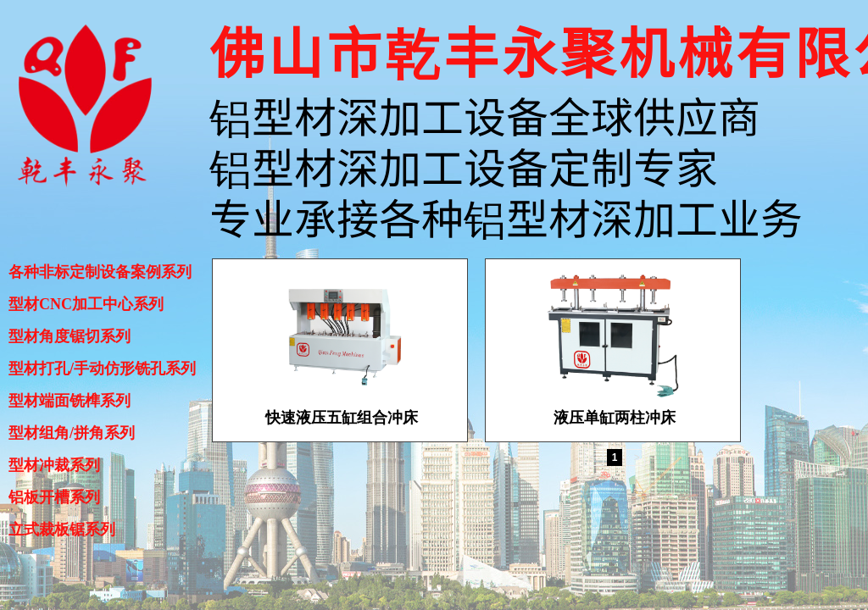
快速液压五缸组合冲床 (342, 418)
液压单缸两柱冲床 (615, 418)
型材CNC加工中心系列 (86, 304)
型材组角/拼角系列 (72, 433)
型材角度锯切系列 (70, 336)
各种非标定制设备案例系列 (100, 272)
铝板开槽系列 (54, 497)
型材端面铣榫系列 (70, 401)
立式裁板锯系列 (62, 530)
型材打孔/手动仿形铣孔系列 (102, 369)
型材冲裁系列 (54, 465)
